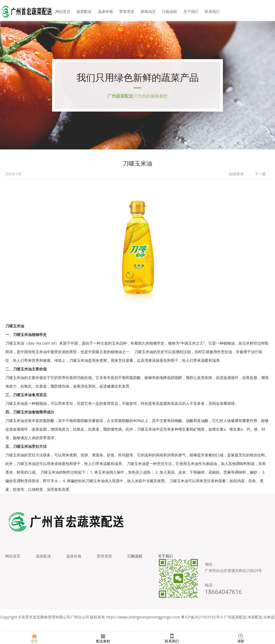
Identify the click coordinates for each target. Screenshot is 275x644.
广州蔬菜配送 (235, 620)
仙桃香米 (236, 175)
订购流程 (169, 11)
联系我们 (211, 11)
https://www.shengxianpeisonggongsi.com (143, 620)
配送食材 (103, 638)
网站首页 (64, 11)
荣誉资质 (127, 11)
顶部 (241, 638)
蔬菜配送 (85, 11)
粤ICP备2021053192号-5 (202, 620)
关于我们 (190, 11)
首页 (34, 638)
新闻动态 (148, 11)
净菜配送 (255, 620)
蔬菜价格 (106, 11)
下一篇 (260, 175)
